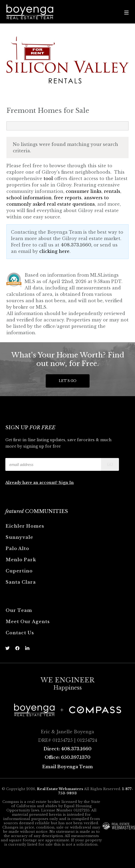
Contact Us (20, 633)
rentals (112, 191)
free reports (68, 198)
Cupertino (19, 571)
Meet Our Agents (28, 622)
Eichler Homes (25, 526)
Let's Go (68, 381)
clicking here (54, 251)
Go (110, 464)
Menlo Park (21, 560)
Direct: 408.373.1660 (67, 749)
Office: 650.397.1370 (67, 757)
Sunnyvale (19, 537)
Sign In (66, 483)
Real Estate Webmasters (60, 789)
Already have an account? (32, 483)
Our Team (19, 610)
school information (29, 198)
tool (48, 178)
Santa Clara (21, 582)
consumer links (84, 191)
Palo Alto (17, 548)
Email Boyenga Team (67, 767)
